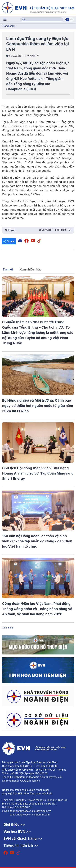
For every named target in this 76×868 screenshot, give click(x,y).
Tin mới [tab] (8, 269)
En (71, 19)
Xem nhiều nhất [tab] (30, 269)
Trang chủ (8, 26)
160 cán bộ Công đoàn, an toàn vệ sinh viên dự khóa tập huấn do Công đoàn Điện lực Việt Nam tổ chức (37, 541)
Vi (67, 19)
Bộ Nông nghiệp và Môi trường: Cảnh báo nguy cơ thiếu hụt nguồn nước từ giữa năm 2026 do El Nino (38, 406)
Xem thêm (7, 628)
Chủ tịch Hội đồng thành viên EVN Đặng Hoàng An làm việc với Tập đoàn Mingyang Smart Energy (38, 473)
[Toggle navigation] (5, 19)
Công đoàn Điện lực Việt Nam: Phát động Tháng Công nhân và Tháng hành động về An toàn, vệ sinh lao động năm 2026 (37, 609)
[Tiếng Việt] (38, 7)
